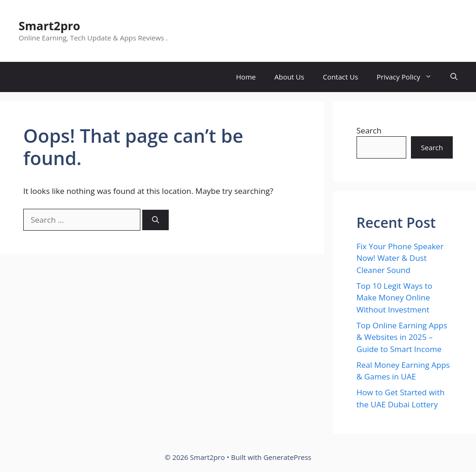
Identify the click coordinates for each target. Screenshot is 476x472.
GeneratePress (288, 457)
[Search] (155, 220)
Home (246, 77)
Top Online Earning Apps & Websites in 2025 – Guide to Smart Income (402, 337)
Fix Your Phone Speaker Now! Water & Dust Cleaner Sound (400, 258)
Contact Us (340, 77)
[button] (454, 77)
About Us (289, 77)
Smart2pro (50, 26)
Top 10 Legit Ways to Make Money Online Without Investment (394, 298)
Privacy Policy (409, 77)
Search (369, 130)
